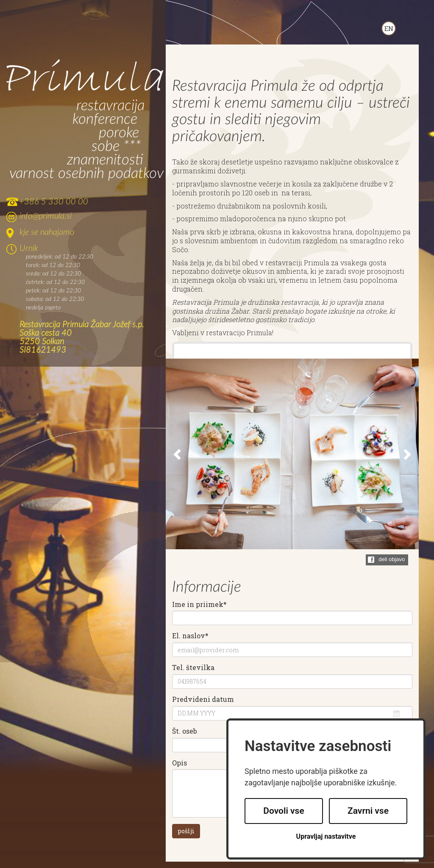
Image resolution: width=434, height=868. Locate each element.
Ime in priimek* (199, 604)
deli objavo (392, 559)
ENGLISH (389, 28)
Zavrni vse (368, 811)
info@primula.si (46, 216)
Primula (85, 76)
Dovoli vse (284, 811)
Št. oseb (185, 731)
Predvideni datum (203, 699)
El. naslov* (190, 636)
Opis (179, 763)
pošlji (186, 831)
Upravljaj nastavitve (326, 836)
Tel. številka (193, 668)
